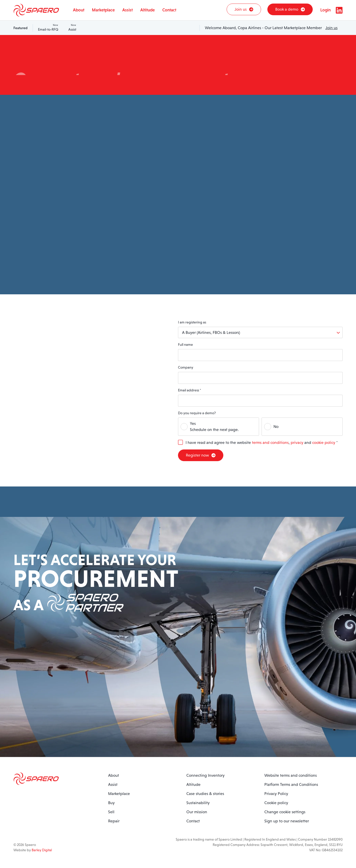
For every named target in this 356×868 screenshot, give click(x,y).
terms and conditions (270, 442)
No (276, 427)
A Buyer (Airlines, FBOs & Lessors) (211, 332)
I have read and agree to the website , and (262, 442)
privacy (297, 442)
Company (186, 367)
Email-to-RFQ (48, 28)
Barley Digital (42, 850)
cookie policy (324, 442)
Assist (72, 28)
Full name (185, 345)
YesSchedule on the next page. (214, 427)
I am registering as (192, 322)
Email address (190, 390)
